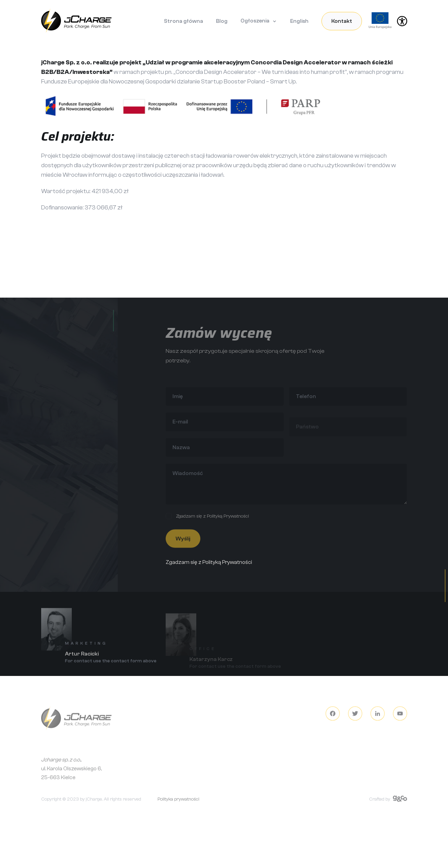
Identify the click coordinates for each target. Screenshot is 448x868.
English (299, 21)
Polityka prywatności (178, 803)
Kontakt (342, 21)
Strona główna (184, 21)
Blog (222, 21)
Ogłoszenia (255, 21)
